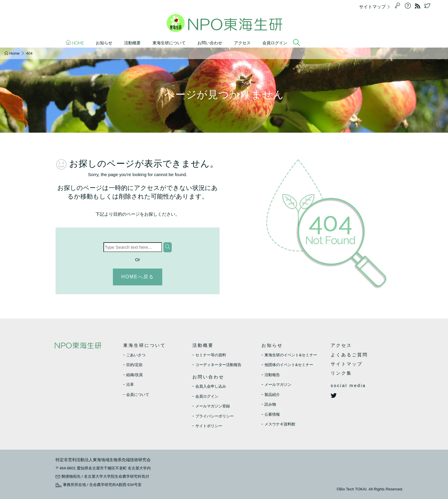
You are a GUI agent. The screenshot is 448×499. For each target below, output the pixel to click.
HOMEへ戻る (138, 277)
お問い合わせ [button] (210, 43)
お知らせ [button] (104, 43)
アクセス (242, 43)
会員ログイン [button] (275, 43)
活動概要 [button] (132, 43)
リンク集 (341, 373)
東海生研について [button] (169, 43)
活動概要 (203, 345)
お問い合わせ (208, 377)
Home (75, 43)
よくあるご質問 (349, 355)
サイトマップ (376, 7)
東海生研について (145, 345)
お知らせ (272, 345)
